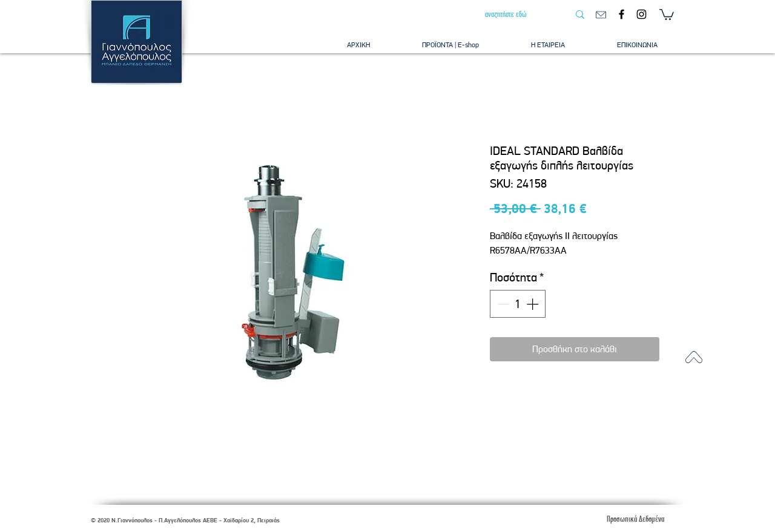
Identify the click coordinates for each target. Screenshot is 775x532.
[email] (601, 15)
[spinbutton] (518, 304)
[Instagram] (641, 14)
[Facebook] (622, 14)
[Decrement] (502, 304)
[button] (667, 14)
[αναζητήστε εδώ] (518, 15)
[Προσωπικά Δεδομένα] (635, 519)
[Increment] (533, 304)
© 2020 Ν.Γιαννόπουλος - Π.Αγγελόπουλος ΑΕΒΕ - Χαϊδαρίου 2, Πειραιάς (185, 520)
